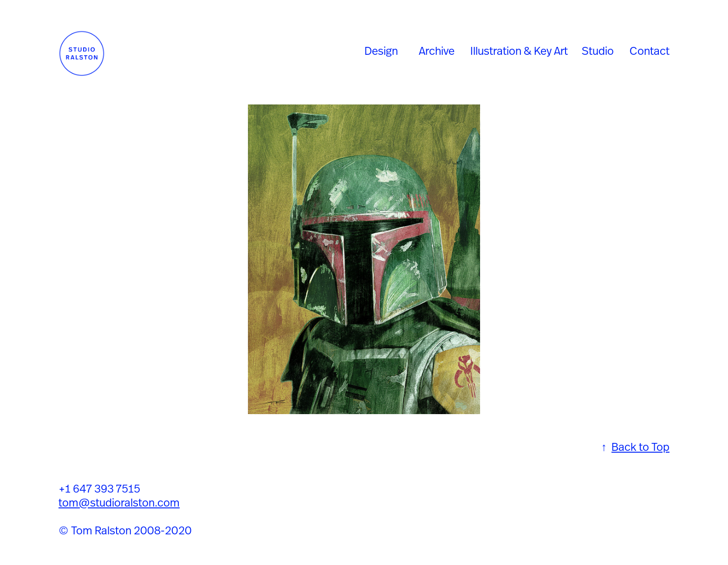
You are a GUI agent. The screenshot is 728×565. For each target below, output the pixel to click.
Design (381, 51)
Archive (437, 51)
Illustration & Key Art (519, 51)
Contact (650, 51)
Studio (598, 51)
